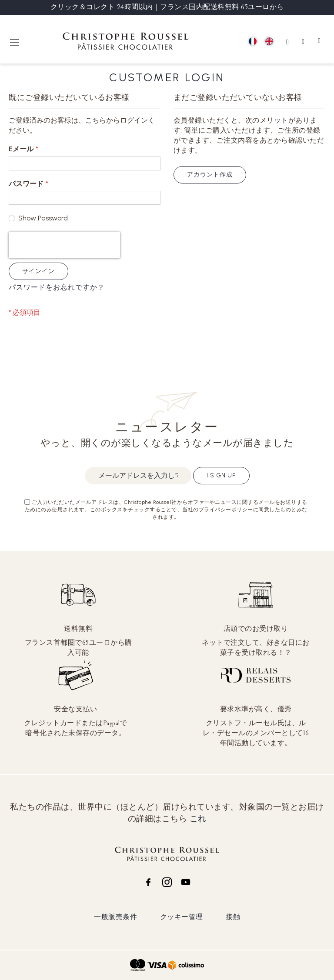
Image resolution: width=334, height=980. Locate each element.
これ (198, 819)
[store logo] (126, 42)
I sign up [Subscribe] (221, 475)
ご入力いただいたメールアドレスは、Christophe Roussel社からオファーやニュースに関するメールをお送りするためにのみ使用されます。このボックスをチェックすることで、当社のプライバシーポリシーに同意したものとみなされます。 (166, 510)
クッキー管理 (182, 917)
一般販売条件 (115, 917)
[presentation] (64, 245)
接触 (233, 917)
